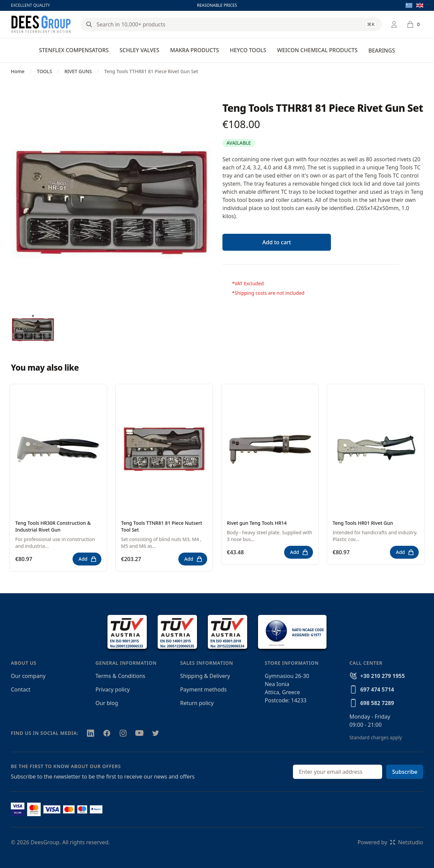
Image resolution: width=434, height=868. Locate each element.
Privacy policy (113, 689)
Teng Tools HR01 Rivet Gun (363, 523)
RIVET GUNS (78, 71)
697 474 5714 (377, 689)
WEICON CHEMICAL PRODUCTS (317, 50)
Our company (28, 676)
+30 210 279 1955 (382, 676)
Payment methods (203, 689)
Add (88, 559)
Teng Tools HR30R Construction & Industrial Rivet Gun (53, 526)
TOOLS (45, 71)
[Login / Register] (394, 24)
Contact (21, 689)
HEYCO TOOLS (248, 50)
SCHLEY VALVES (139, 50)
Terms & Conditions (121, 676)
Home (18, 71)
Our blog (107, 703)
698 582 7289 (377, 703)
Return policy (197, 703)
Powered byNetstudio (390, 842)
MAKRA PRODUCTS (195, 50)
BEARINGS (381, 50)
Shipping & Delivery (205, 676)
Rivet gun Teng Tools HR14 (257, 523)
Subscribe (405, 772)
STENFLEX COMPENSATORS (74, 50)
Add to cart (277, 242)
